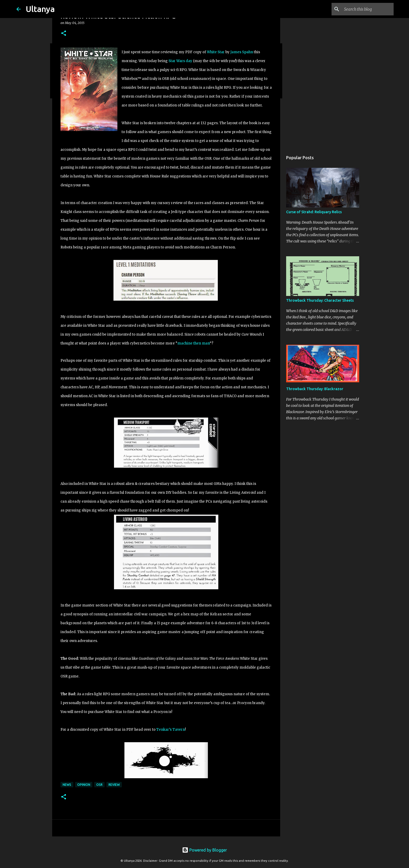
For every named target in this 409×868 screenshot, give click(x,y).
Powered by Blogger (204, 850)
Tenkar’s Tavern (171, 730)
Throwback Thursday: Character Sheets (320, 300)
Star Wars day (180, 61)
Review (114, 785)
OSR (99, 785)
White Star (216, 52)
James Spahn (242, 52)
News (67, 785)
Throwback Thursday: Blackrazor (315, 389)
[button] (64, 34)
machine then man (194, 343)
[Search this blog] (366, 9)
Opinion (84, 785)
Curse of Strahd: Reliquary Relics (314, 212)
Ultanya (40, 9)
